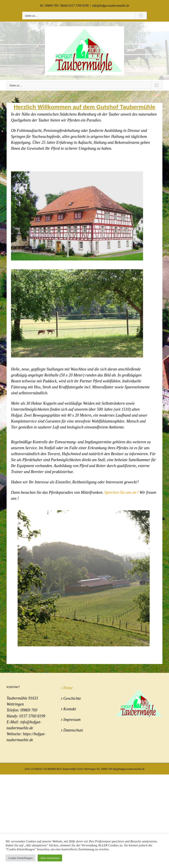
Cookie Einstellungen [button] (20, 858)
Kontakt (70, 709)
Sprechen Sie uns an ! (121, 492)
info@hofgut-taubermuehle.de (111, 6)
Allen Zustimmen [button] (50, 858)
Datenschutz (73, 730)
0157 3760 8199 (32, 716)
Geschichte (72, 698)
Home (68, 688)
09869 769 (29, 710)
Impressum (72, 720)
